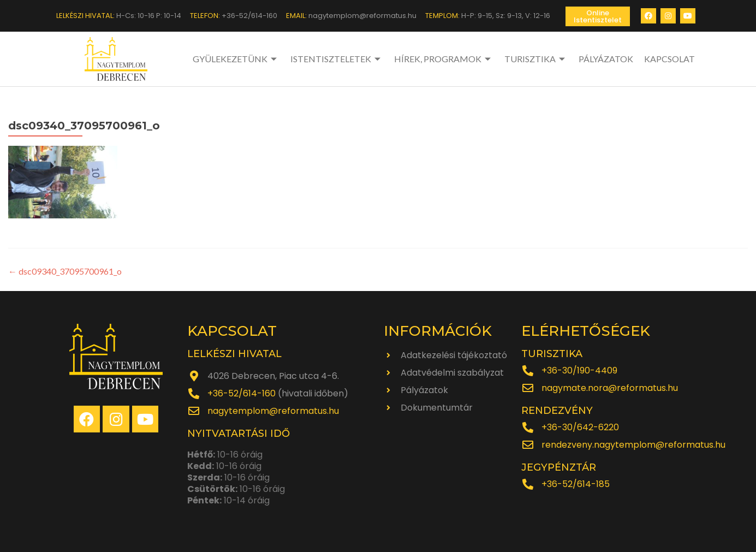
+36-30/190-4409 (579, 370)
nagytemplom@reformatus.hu (273, 411)
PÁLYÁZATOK (606, 59)
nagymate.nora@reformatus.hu (610, 388)
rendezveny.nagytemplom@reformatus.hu (633, 445)
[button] (598, 16)
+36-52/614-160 (242, 393)
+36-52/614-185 (576, 484)
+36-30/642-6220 (580, 427)
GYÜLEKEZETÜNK (236, 59)
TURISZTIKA (536, 59)
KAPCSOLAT (669, 59)
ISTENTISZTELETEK (337, 59)
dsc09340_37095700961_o (65, 271)
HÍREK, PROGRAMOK (444, 59)
